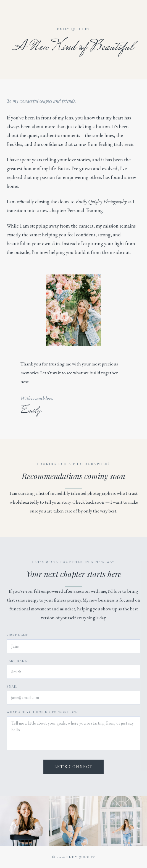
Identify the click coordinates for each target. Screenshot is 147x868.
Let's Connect (73, 767)
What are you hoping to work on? (42, 712)
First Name (18, 635)
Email (12, 686)
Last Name (17, 661)
